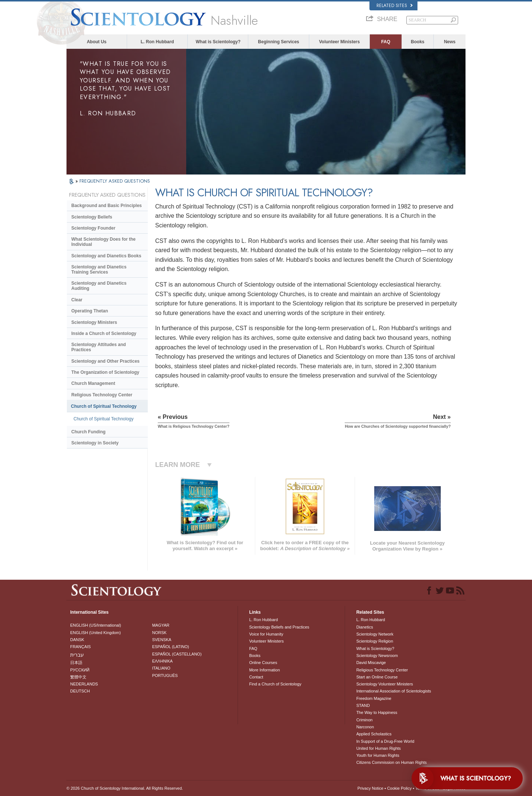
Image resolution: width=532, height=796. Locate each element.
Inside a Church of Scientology (104, 333)
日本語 (76, 663)
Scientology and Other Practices (105, 361)
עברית (77, 655)
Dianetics (364, 627)
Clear (77, 300)
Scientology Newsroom (377, 656)
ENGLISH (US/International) (96, 625)
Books (418, 42)
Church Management (93, 383)
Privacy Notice (370, 788)
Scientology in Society (95, 443)
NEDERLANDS (84, 684)
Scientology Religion (375, 641)
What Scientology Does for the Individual (103, 242)
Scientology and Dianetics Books (106, 256)
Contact (256, 677)
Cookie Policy (400, 788)
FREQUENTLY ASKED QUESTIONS (115, 181)
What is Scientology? (218, 42)
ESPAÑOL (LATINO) (171, 647)
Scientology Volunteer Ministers (384, 684)
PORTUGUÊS (165, 675)
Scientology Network (375, 634)
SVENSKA (162, 640)
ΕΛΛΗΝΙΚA (163, 661)
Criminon (364, 720)
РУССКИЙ (80, 670)
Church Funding (88, 432)
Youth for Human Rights (378, 755)
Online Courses (263, 663)
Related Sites (395, 6)
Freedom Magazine (374, 698)
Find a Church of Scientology (275, 684)
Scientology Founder (93, 228)
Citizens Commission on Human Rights (391, 762)
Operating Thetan (90, 311)
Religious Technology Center (102, 395)
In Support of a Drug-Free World (385, 741)
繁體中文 (78, 677)
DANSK (77, 640)
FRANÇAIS (81, 647)
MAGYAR (161, 625)
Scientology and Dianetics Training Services (99, 270)
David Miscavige (371, 663)
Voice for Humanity (266, 634)
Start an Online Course (377, 677)
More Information (264, 670)
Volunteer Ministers (339, 42)
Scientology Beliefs (92, 217)
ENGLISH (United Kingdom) (96, 633)
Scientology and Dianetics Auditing (99, 286)
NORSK (159, 633)
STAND (363, 705)
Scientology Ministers (94, 322)
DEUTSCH (80, 691)
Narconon (365, 727)
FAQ (386, 42)
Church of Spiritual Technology (104, 406)
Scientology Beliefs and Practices (279, 627)
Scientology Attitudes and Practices (99, 347)
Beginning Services (278, 42)
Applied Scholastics (374, 734)
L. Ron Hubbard (157, 42)
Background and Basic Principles (107, 206)
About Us (97, 42)
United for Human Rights (378, 748)
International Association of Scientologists (393, 691)
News (450, 42)
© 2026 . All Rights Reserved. (125, 788)
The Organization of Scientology (105, 372)
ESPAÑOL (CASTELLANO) (177, 654)
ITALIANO (161, 668)
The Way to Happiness (377, 712)
